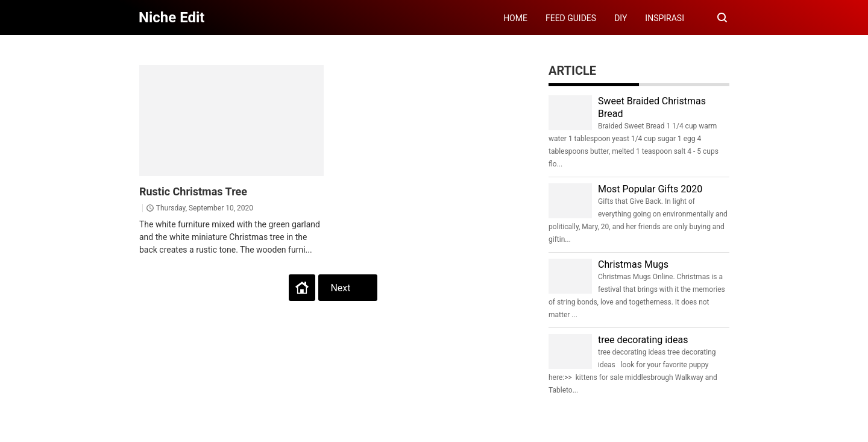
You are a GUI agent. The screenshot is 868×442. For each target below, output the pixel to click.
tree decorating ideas (643, 340)
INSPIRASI (665, 18)
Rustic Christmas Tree (193, 191)
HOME (515, 18)
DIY (621, 18)
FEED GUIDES (571, 18)
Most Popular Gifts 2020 (650, 189)
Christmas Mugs (633, 264)
